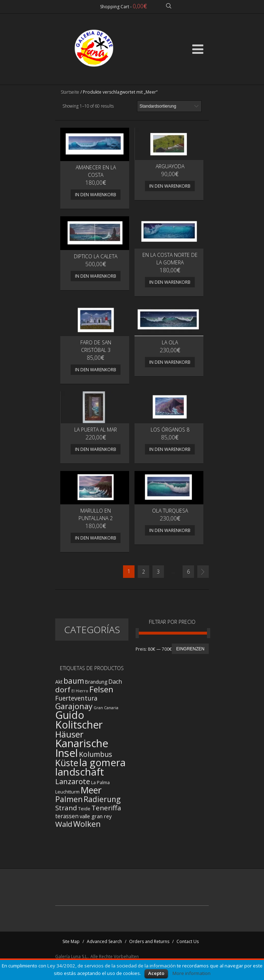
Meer (91, 790)
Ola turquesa (170, 511)
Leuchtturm (67, 792)
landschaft (80, 772)
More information (192, 973)
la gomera (102, 762)
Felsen (101, 689)
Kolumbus (96, 754)
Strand (66, 808)
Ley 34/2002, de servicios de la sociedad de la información (112, 966)
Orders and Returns (149, 941)
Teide (84, 809)
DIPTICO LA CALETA (96, 256)
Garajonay (74, 706)
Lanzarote (73, 781)
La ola (170, 342)
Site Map (71, 941)
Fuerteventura (76, 698)
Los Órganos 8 (170, 430)
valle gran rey (96, 816)
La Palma (100, 783)
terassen (67, 816)
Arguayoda (170, 166)
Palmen (69, 799)
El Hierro (80, 691)
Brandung (96, 682)
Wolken (87, 824)
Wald (64, 824)
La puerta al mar (96, 430)
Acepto (156, 973)
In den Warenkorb (96, 195)
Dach (115, 682)
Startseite (70, 92)
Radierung (102, 799)
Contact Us (188, 941)
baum (74, 681)
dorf (63, 689)
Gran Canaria (106, 708)
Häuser (69, 734)
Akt (59, 682)
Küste (67, 763)
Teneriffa (106, 808)
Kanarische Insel (82, 748)
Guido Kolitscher (79, 720)
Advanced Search (104, 941)
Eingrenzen (190, 649)
